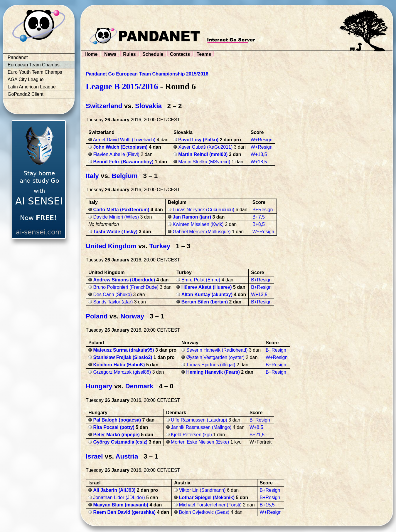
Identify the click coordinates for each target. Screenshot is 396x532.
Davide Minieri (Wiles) (116, 217)
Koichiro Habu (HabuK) (119, 365)
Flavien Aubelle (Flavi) (116, 154)
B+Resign (263, 210)
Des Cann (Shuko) (112, 294)
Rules (129, 54)
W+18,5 (259, 162)
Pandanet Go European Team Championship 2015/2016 (147, 74)
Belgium (124, 176)
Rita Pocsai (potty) (114, 427)
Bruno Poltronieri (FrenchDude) (126, 287)
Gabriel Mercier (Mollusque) (202, 232)
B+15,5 (267, 505)
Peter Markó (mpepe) (116, 435)
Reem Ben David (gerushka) (124, 512)
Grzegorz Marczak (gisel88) (122, 372)
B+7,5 (259, 217)
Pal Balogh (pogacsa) (117, 420)
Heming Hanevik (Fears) (213, 372)
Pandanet (18, 57)
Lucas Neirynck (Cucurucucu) (203, 210)
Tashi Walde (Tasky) (115, 232)
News (110, 54)
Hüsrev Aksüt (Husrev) (207, 287)
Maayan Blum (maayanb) (121, 505)
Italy (92, 176)
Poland (97, 316)
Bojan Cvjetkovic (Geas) (204, 512)
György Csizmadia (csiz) (120, 442)
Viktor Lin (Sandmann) (202, 490)
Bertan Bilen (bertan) (205, 302)
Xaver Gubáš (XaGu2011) (205, 147)
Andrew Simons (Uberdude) (124, 280)
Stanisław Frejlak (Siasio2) (123, 357)
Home (91, 54)
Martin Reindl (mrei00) (203, 154)
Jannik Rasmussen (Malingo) (201, 427)
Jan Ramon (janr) (192, 217)
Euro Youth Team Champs (35, 72)
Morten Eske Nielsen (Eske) (200, 442)
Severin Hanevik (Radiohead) (217, 350)
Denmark (139, 386)
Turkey (160, 246)
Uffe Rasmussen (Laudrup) (199, 420)
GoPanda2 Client (26, 94)
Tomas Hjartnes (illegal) (211, 365)
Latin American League (32, 87)
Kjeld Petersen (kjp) (191, 435)
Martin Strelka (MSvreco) (204, 162)
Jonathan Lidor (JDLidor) (119, 497)
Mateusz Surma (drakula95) (123, 350)
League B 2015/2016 (122, 86)
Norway (132, 316)
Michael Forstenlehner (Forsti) (210, 505)
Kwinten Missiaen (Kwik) (198, 224)
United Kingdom (111, 246)
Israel (94, 456)
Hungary (99, 386)
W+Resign (262, 140)
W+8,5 (256, 427)
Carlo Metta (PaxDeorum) (121, 210)
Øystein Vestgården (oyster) (215, 357)
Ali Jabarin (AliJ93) (114, 490)
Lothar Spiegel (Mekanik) (207, 497)
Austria (127, 456)
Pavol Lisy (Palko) (198, 140)
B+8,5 (259, 224)
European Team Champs (34, 65)
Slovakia (148, 106)
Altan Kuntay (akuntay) (207, 294)
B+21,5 (257, 435)
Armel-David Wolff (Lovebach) (124, 140)
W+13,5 (259, 154)
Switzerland (104, 106)
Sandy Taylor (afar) (113, 302)
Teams (204, 54)
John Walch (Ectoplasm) (120, 147)
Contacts (180, 54)
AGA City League (26, 79)
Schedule (153, 54)
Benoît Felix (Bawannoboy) (123, 162)
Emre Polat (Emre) (201, 280)
